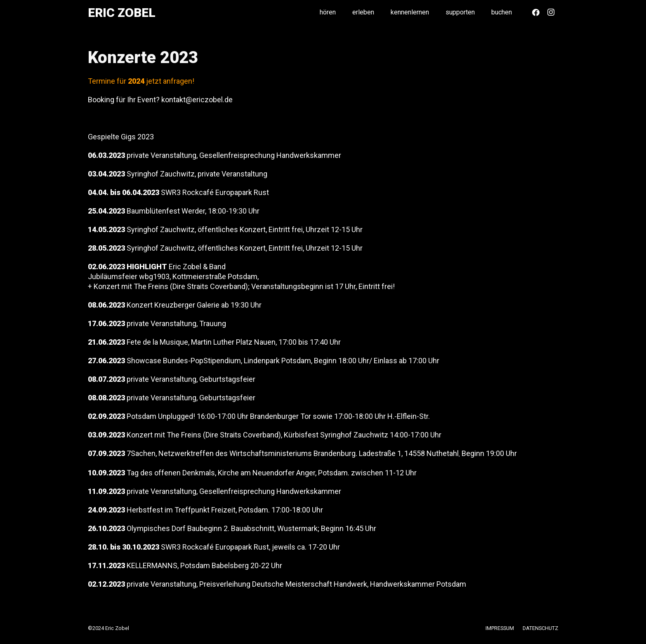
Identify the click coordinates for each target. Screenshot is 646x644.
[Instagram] (551, 12)
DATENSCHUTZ (540, 628)
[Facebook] (536, 12)
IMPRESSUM (500, 628)
